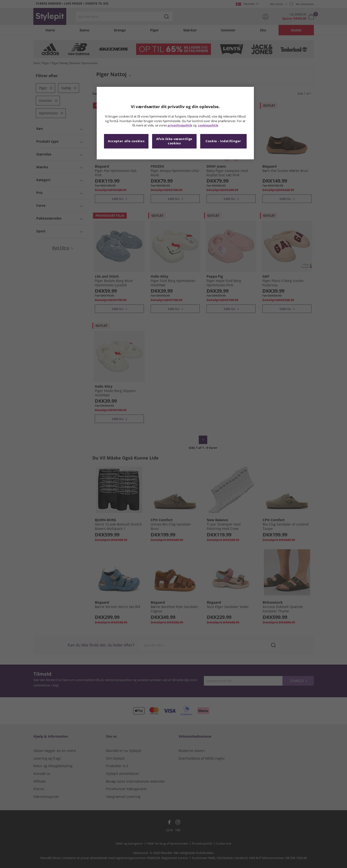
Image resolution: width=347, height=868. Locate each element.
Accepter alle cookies (126, 141)
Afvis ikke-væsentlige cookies (174, 141)
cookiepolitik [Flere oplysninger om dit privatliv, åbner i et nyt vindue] (208, 125)
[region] (175, 123)
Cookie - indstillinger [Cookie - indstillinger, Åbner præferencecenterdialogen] (223, 141)
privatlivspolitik (180, 125)
